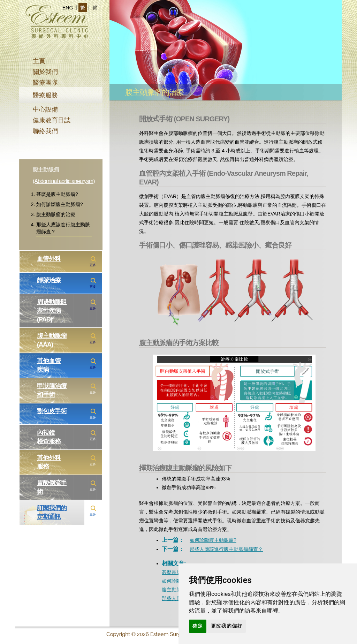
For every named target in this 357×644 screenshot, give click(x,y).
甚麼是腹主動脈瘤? (57, 194)
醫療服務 (45, 95)
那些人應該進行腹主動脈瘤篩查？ (63, 228)
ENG (68, 8)
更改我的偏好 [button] (227, 626)
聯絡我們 (45, 131)
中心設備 (45, 109)
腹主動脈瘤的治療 (56, 214)
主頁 (39, 61)
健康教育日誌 (52, 120)
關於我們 (45, 72)
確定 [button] (198, 626)
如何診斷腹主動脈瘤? (60, 204)
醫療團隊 (45, 83)
